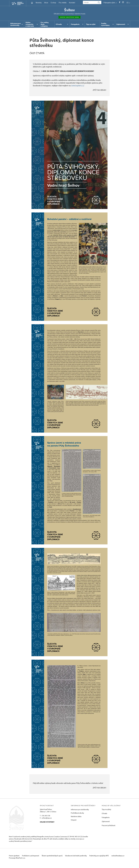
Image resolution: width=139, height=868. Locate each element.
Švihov (69, 10)
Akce (46, 3)
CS (128, 3)
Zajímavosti (106, 822)
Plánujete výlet (110, 3)
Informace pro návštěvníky (80, 810)
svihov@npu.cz (47, 819)
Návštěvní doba (76, 817)
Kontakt (72, 3)
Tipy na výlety (106, 810)
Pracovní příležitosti (109, 826)
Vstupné (74, 820)
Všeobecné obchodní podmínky (80, 856)
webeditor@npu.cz (15, 859)
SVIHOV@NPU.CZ (78, 86)
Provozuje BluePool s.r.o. (17, 861)
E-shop (53, 3)
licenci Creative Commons (58, 837)
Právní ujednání (14, 856)
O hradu (104, 814)
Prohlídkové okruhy (77, 814)
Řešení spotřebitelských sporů (55, 856)
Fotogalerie (106, 818)
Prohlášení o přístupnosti (32, 856)
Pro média (62, 3)
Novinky (39, 3)
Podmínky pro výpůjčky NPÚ (104, 856)
